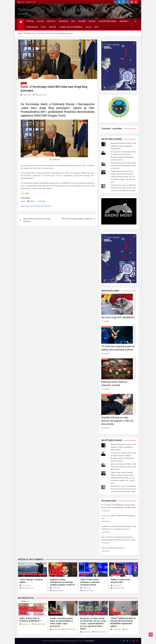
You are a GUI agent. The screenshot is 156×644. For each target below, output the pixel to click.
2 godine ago (55, 588)
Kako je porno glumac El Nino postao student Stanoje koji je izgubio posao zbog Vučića (123, 166)
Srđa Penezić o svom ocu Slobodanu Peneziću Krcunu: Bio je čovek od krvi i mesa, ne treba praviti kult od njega (123, 188)
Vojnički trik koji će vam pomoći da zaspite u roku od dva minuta (117, 421)
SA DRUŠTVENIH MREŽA (108, 21)
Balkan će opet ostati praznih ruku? (120, 581)
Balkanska (28, 10)
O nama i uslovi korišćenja (71, 27)
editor (125, 629)
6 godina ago (116, 629)
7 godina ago (26, 95)
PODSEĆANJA (24, 610)
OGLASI (88, 27)
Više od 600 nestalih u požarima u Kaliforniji (77, 219)
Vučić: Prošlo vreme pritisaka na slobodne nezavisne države (90, 582)
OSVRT (43, 27)
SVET (73, 21)
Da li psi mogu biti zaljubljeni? (118, 317)
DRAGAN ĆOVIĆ (46, 206)
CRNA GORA (54, 574)
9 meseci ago (25, 585)
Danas (27, 193)
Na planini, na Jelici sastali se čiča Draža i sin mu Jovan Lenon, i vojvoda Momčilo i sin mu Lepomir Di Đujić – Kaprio (93, 624)
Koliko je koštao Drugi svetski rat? (113, 548)
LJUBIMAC (105, 295)
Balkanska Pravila (40, 95)
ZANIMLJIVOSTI (106, 327)
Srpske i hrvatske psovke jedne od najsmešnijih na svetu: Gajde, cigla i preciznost (61, 622)
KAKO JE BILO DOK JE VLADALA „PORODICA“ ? (30, 620)
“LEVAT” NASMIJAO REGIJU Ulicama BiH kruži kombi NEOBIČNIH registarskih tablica (123, 622)
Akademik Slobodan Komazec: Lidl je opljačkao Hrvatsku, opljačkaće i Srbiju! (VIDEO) (123, 146)
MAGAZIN (123, 21)
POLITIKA (40, 21)
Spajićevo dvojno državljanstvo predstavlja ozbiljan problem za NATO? (62, 582)
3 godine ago (86, 588)
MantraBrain (90, 641)
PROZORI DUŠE (32, 27)
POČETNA (30, 21)
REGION (120, 574)
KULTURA (92, 21)
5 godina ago (25, 624)
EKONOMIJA (64, 21)
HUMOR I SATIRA (25, 608)
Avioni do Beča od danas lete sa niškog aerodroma (37, 220)
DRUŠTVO (50, 21)
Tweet (23, 201)
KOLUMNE (82, 21)
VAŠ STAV (53, 27)
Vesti (96, 27)
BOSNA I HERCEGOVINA (32, 206)
